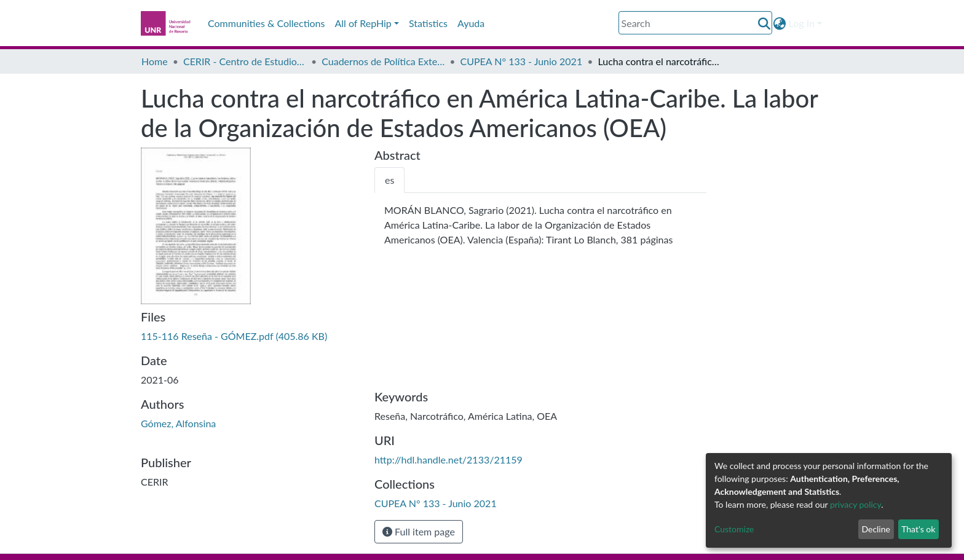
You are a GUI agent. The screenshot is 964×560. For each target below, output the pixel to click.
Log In (802, 23)
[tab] (389, 180)
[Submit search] (764, 23)
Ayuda (471, 23)
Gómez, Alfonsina (178, 423)
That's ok (918, 529)
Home (155, 61)
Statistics (428, 23)
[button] (780, 23)
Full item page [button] (419, 531)
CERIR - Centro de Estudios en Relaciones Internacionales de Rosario (245, 61)
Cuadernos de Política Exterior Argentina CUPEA (383, 61)
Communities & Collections (266, 23)
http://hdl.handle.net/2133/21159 (448, 459)
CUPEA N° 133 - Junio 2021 (522, 61)
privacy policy (855, 504)
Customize (734, 529)
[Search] (695, 23)
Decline (876, 529)
